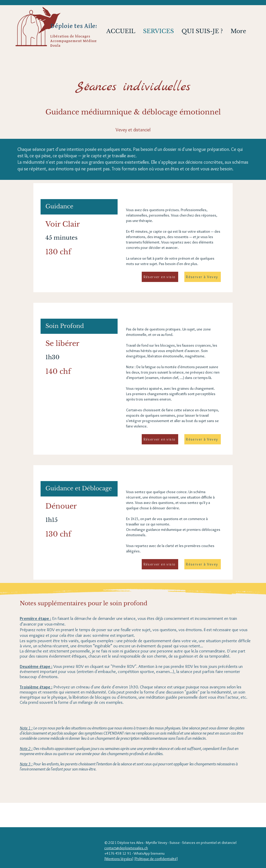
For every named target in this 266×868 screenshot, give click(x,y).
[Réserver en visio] (160, 277)
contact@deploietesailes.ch (126, 848)
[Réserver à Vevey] (203, 277)
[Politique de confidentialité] (156, 859)
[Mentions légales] (119, 859)
